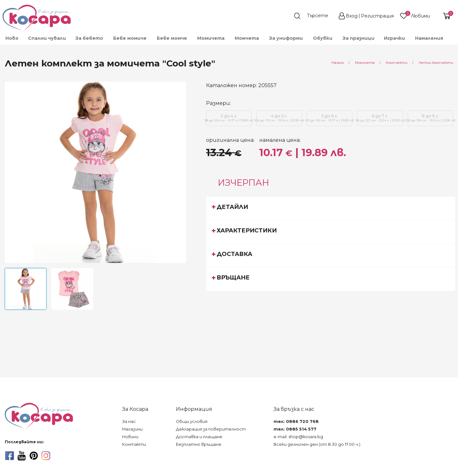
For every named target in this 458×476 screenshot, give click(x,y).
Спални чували (47, 38)
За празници (358, 38)
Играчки (394, 38)
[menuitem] (12, 38)
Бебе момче (172, 38)
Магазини (132, 429)
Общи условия (192, 421)
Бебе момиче (130, 38)
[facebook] (10, 456)
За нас (129, 421)
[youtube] (22, 456)
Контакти (134, 444)
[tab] (331, 208)
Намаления (429, 38)
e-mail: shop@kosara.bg (298, 437)
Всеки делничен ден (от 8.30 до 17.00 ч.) (317, 444)
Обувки (323, 38)
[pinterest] (34, 456)
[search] (314, 16)
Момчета (247, 38)
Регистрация (377, 16)
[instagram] (46, 456)
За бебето (89, 38)
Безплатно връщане (199, 444)
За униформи (286, 38)
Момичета (211, 38)
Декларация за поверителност (211, 429)
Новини (130, 437)
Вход (352, 16)
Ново (12, 38)
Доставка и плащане (199, 437)
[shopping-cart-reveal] (444, 16)
